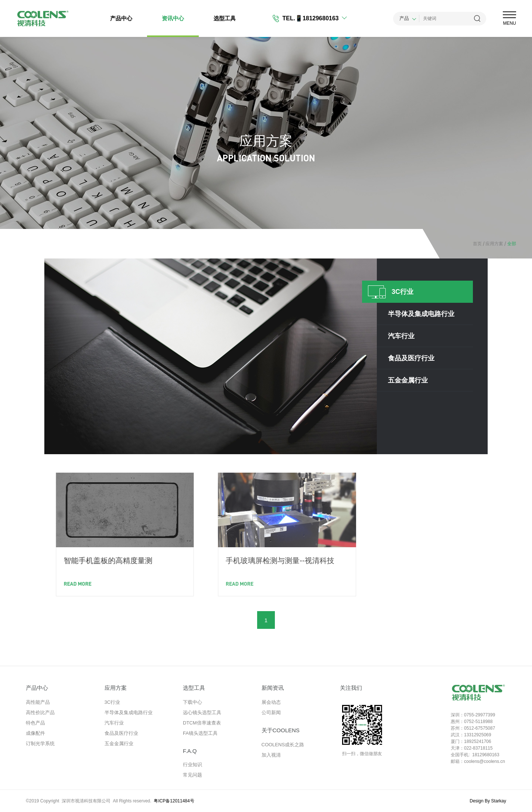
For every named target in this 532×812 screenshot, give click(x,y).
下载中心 (192, 702)
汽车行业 (114, 723)
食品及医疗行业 (121, 733)
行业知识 (192, 765)
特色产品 (35, 723)
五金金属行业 (119, 744)
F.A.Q (190, 751)
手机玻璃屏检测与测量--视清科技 (384, 561)
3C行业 (112, 702)
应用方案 (492, 244)
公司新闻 (271, 712)
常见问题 (192, 775)
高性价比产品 (40, 712)
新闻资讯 (273, 688)
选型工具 (225, 18)
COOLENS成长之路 (283, 745)
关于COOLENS (281, 730)
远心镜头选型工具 (202, 712)
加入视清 (271, 755)
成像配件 (35, 733)
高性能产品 (38, 702)
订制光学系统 (40, 744)
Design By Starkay (488, 801)
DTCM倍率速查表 (202, 723)
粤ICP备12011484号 (174, 801)
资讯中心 (173, 18)
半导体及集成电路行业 (129, 712)
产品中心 (121, 18)
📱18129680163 (317, 18)
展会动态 (271, 702)
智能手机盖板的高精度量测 (194, 561)
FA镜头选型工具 (200, 733)
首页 (477, 244)
